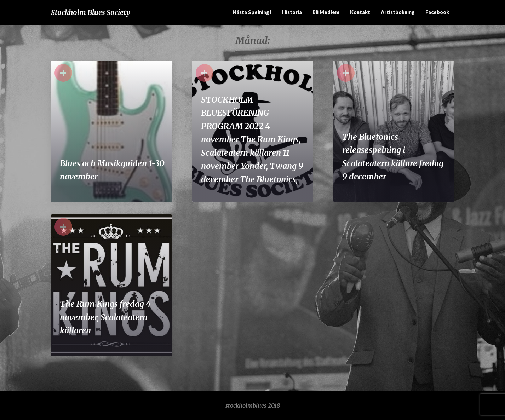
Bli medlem (326, 12)
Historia (292, 12)
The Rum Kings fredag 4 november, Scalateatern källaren (105, 317)
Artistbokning (398, 12)
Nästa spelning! (252, 12)
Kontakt (360, 12)
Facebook (437, 12)
